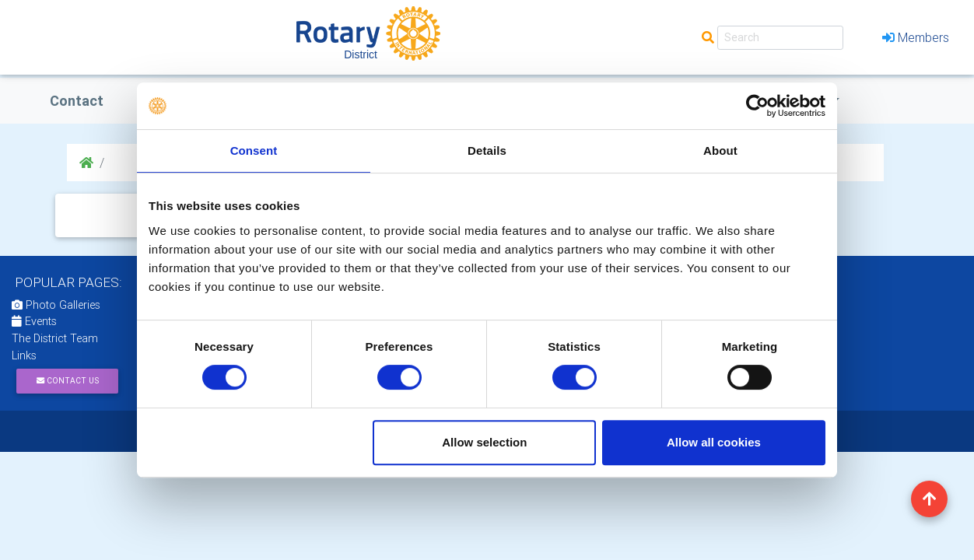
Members (916, 37)
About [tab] (720, 150)
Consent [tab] (254, 150)
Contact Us (68, 381)
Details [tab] (487, 150)
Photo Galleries (56, 305)
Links (24, 355)
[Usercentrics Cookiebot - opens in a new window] (757, 106)
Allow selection (484, 442)
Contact (77, 101)
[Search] (780, 38)
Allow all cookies (714, 442)
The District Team (55, 338)
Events (34, 321)
